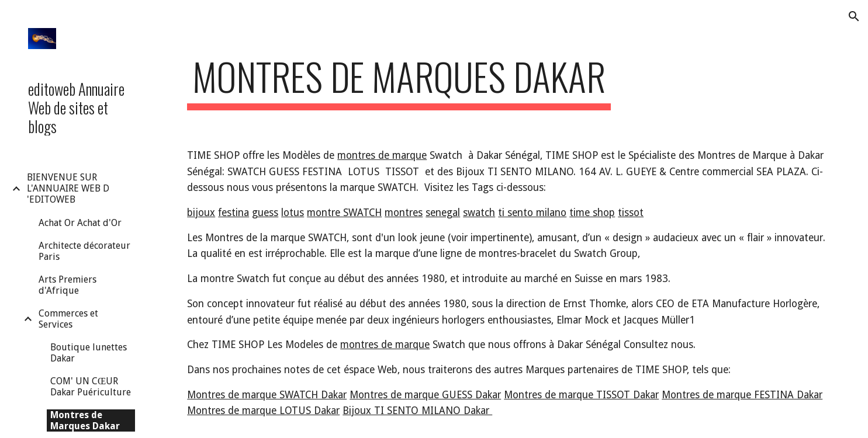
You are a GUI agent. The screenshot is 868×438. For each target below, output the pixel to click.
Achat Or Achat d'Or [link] (80, 223)
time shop (592, 213)
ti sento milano (532, 213)
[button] (854, 16)
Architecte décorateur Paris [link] (84, 251)
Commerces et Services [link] (68, 319)
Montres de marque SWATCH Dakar (267, 395)
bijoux (201, 213)
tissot (631, 213)
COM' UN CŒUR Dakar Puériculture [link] (91, 387)
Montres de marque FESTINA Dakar (742, 395)
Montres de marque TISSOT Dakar (581, 395)
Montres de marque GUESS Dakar (425, 395)
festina (234, 213)
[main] (399, 82)
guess (265, 213)
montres (404, 213)
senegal (443, 213)
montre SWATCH (344, 213)
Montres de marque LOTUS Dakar (263, 411)
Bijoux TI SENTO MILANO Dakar (417, 411)
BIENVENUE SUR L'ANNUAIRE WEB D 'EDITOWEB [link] (68, 188)
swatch (479, 213)
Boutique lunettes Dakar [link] (89, 353)
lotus (293, 213)
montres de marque (382, 155)
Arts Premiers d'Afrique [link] (68, 285)
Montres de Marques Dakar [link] (85, 420)
